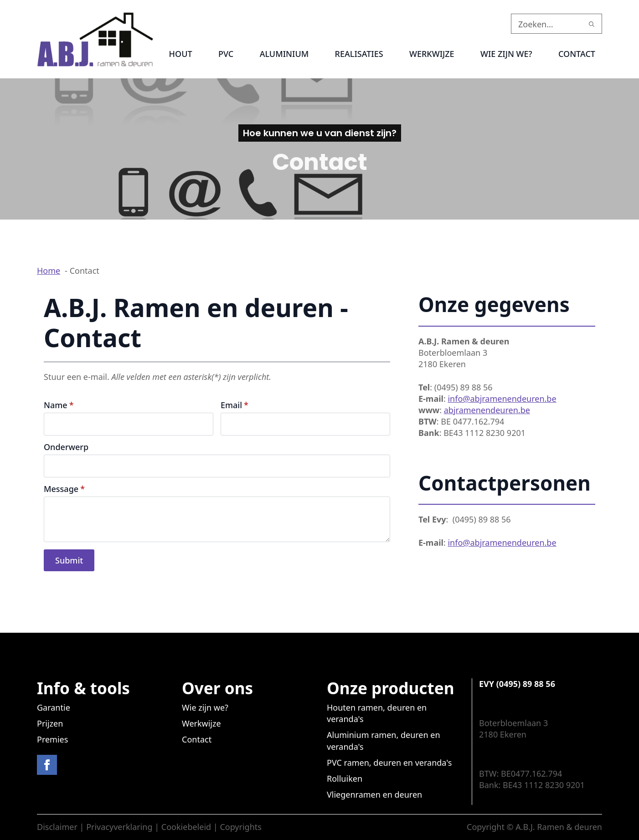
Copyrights (241, 827)
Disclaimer (57, 827)
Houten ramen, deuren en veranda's (377, 713)
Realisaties (359, 54)
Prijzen (50, 723)
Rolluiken (345, 779)
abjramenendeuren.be (487, 410)
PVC (226, 54)
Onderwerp (66, 447)
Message (64, 489)
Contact (577, 54)
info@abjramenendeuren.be (502, 399)
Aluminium (284, 54)
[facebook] (47, 765)
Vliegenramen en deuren (374, 794)
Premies (52, 739)
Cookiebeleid (186, 827)
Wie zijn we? (506, 54)
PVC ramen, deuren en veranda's (389, 763)
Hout (181, 54)
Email (234, 405)
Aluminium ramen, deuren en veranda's (384, 740)
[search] (592, 24)
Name (59, 405)
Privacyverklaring (119, 827)
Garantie (54, 707)
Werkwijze (432, 54)
